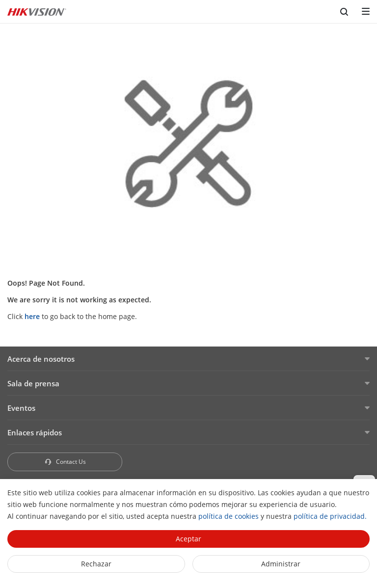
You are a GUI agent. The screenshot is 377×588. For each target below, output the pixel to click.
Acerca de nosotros (41, 359)
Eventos (21, 408)
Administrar (281, 564)
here (32, 316)
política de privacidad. (330, 516)
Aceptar (188, 539)
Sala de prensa (33, 383)
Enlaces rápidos (35, 432)
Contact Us (65, 462)
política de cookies (229, 516)
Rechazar (96, 564)
